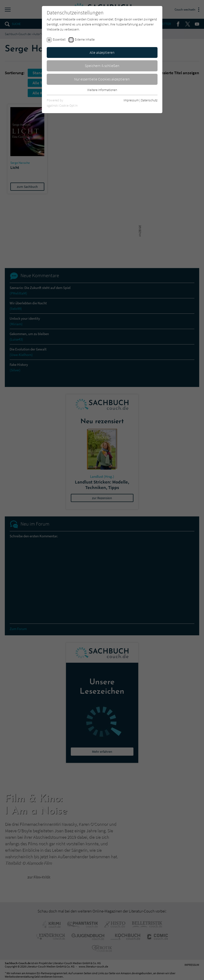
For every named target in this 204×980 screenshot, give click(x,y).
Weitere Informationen (102, 90)
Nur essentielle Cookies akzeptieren (102, 79)
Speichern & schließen (102, 66)
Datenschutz (149, 100)
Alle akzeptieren (102, 52)
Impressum (131, 100)
